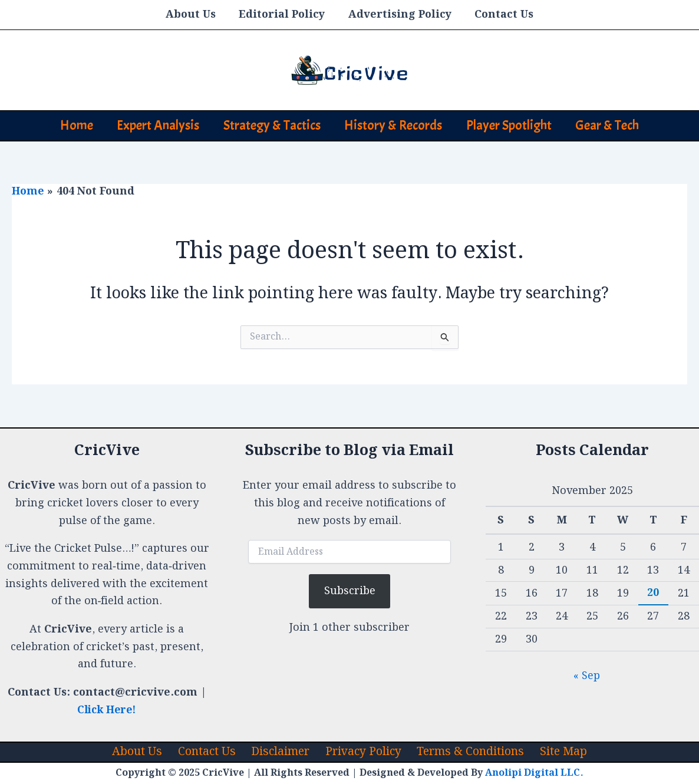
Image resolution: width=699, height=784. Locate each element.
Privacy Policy (362, 752)
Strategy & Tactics (270, 125)
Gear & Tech (615, 125)
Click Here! (107, 709)
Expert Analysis (153, 125)
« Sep (587, 675)
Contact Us (501, 14)
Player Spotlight (514, 125)
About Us (194, 14)
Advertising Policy (399, 14)
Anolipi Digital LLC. (534, 773)
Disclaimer (280, 752)
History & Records (395, 125)
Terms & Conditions (467, 752)
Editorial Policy (283, 14)
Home (68, 125)
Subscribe (350, 590)
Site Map (558, 752)
